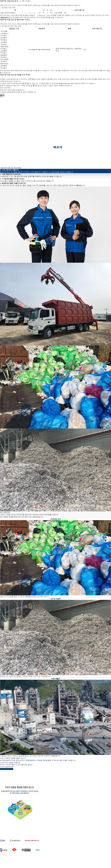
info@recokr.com (64, 83)
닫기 (2, 95)
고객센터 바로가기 (7, 769)
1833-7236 (74, 83)
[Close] (0, 22)
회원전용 (4, 18)
